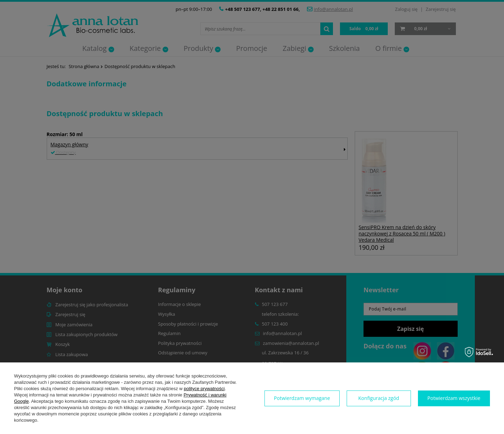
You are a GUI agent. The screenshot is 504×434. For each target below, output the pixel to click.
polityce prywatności (204, 389)
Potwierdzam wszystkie (454, 398)
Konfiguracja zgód (379, 398)
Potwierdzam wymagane (302, 398)
